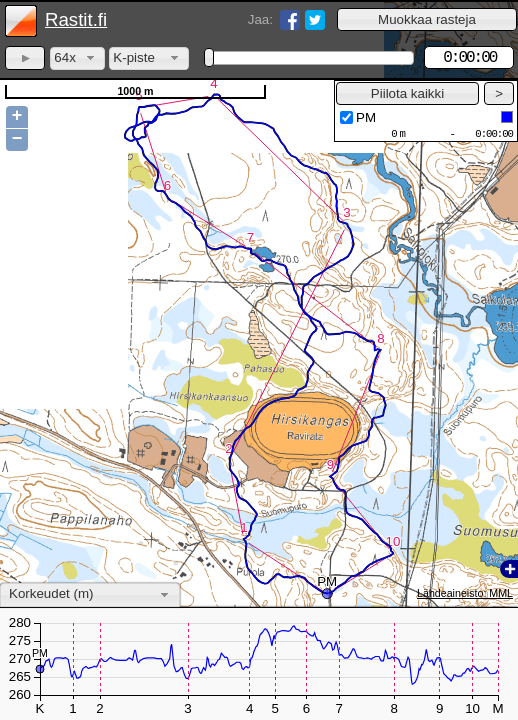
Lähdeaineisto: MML (465, 593)
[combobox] (77, 58)
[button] (427, 19)
